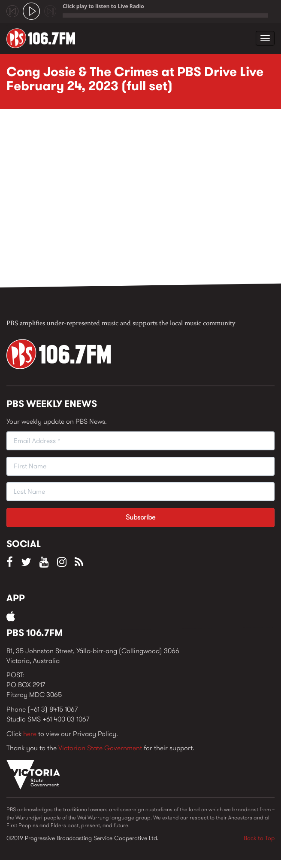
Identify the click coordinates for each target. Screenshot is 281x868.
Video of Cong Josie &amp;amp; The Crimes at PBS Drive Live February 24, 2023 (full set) (144, 201)
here (30, 734)
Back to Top (259, 838)
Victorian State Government (100, 748)
